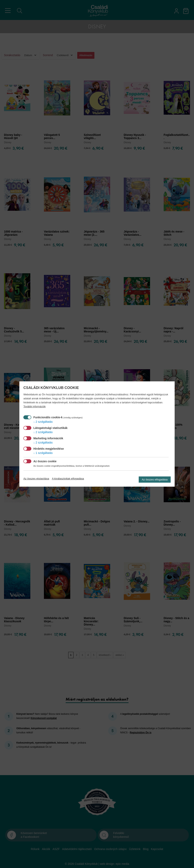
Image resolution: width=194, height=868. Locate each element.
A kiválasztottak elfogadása (68, 479)
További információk (34, 407)
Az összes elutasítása (36, 479)
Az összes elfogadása (155, 480)
